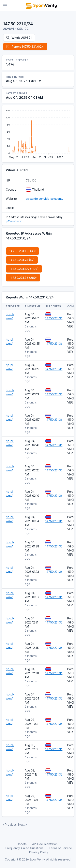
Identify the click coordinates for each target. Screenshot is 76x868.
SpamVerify (37, 859)
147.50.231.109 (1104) (24, 269)
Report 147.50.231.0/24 (25, 47)
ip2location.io (14, 221)
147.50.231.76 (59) (22, 260)
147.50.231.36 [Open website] (54, 318)
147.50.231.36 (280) (23, 278)
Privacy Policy (39, 852)
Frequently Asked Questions (24, 848)
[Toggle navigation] (5, 6)
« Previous (10, 825)
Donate (22, 844)
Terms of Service (60, 848)
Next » (23, 825)
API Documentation (45, 844)
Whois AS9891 (19, 38)
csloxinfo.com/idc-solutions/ (44, 199)
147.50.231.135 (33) (22, 251)
